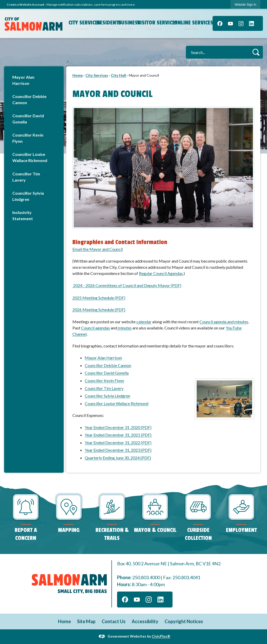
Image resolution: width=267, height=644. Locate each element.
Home (78, 75)
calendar (144, 322)
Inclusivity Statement (23, 215)
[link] (245, 5)
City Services (97, 75)
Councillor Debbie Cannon (29, 99)
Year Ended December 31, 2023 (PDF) (118, 450)
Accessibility (145, 621)
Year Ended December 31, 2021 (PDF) (118, 435)
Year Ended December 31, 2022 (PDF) (118, 442)
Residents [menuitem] (107, 23)
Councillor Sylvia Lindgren (28, 196)
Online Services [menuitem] (191, 23)
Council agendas (96, 328)
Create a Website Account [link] (26, 5)
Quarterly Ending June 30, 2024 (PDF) (118, 458)
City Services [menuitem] (82, 23)
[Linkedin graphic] (251, 23)
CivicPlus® (161, 636)
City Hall (118, 75)
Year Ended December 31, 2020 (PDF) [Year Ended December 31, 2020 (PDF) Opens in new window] (118, 427)
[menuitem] (34, 80)
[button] (256, 52)
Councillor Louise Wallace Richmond (30, 157)
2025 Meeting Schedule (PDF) (99, 298)
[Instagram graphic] (241, 23)
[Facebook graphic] (220, 23)
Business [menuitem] (127, 23)
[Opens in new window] (73, 285)
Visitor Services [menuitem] (155, 23)
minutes (124, 328)
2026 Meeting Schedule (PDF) (99, 310)
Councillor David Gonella (28, 119)
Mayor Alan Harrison (23, 80)
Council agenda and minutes (224, 322)
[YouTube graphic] (230, 23)
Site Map (86, 621)
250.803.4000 (146, 577)
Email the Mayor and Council (98, 249)
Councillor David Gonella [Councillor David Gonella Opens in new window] (107, 373)
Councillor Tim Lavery (26, 177)
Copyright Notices (184, 621)
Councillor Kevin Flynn (28, 138)
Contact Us (114, 621)
